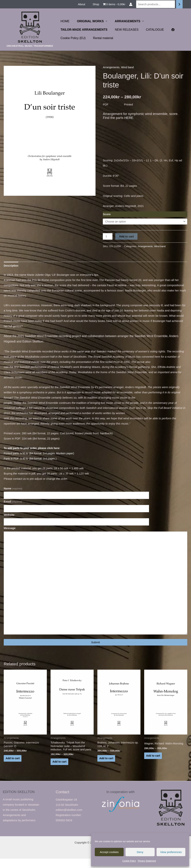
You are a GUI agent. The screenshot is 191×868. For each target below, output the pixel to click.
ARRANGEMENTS (124, 21)
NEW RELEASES (124, 30)
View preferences (171, 852)
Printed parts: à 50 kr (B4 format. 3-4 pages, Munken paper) (41, 454)
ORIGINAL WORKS (88, 21)
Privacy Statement (147, 861)
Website (9, 516)
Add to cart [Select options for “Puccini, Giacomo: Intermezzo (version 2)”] (13, 767)
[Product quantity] (108, 237)
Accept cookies (109, 852)
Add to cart (127, 237)
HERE (129, 118)
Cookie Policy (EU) (72, 38)
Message (10, 530)
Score (107, 214)
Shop (97, 4)
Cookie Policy (129, 861)
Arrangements (112, 67)
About (84, 4)
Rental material (101, 38)
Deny (140, 852)
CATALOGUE (151, 30)
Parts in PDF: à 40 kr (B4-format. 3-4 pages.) (32, 459)
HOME (64, 21)
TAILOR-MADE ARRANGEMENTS (83, 30)
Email (13, 503)
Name (13, 489)
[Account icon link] (131, 4)
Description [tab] (11, 266)
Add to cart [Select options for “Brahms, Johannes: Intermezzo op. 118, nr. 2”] (107, 767)
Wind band (129, 67)
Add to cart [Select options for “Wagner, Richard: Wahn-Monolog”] (153, 764)
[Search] (179, 4)
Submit (96, 650)
